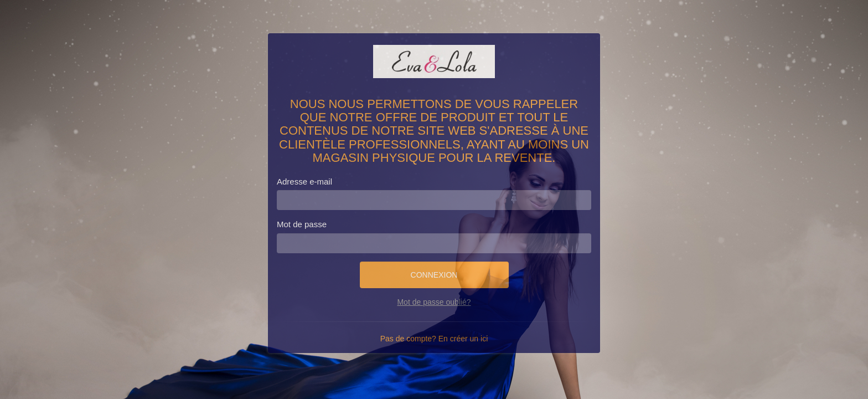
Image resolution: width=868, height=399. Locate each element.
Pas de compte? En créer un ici (434, 339)
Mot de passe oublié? (434, 302)
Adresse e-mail (304, 181)
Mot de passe (302, 224)
